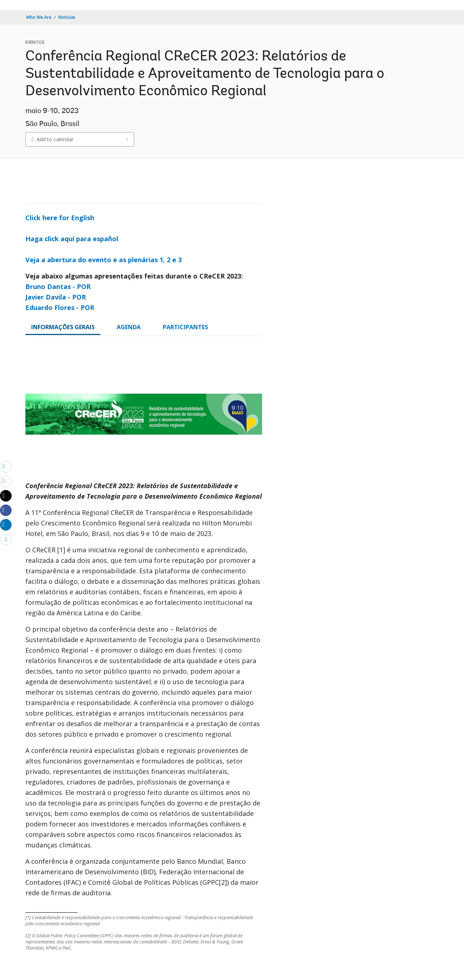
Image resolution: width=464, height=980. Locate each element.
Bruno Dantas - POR (58, 286)
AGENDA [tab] (129, 327)
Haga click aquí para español (72, 239)
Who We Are (39, 17)
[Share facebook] (6, 510)
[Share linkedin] (6, 524)
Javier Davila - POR (56, 297)
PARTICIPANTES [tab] (185, 327)
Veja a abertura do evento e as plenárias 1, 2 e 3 (103, 260)
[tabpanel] (144, 652)
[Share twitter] (6, 496)
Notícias (67, 17)
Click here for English (60, 218)
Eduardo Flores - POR (60, 307)
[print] (6, 481)
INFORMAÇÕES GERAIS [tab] (63, 327)
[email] (6, 466)
